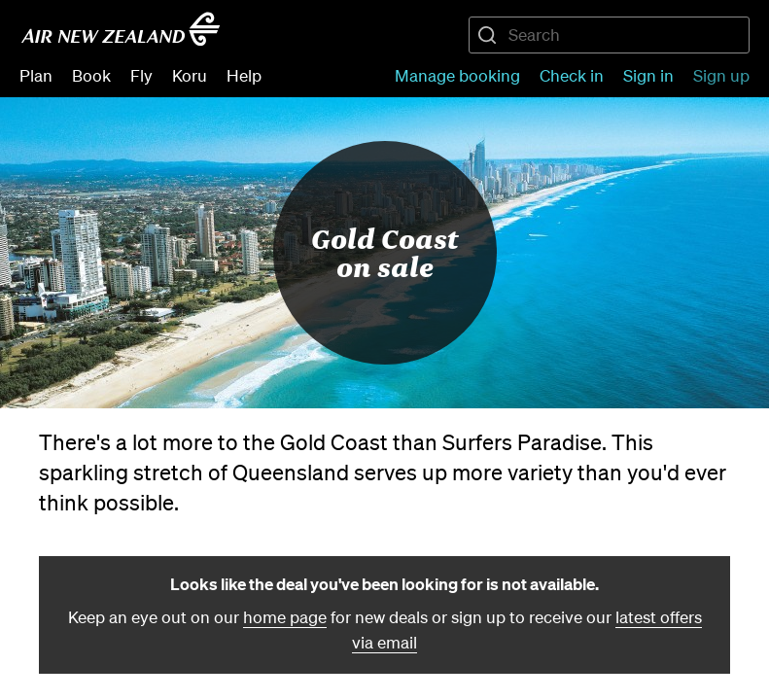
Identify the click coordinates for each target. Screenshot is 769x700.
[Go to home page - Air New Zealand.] (121, 29)
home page (285, 617)
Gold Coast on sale (384, 252)
